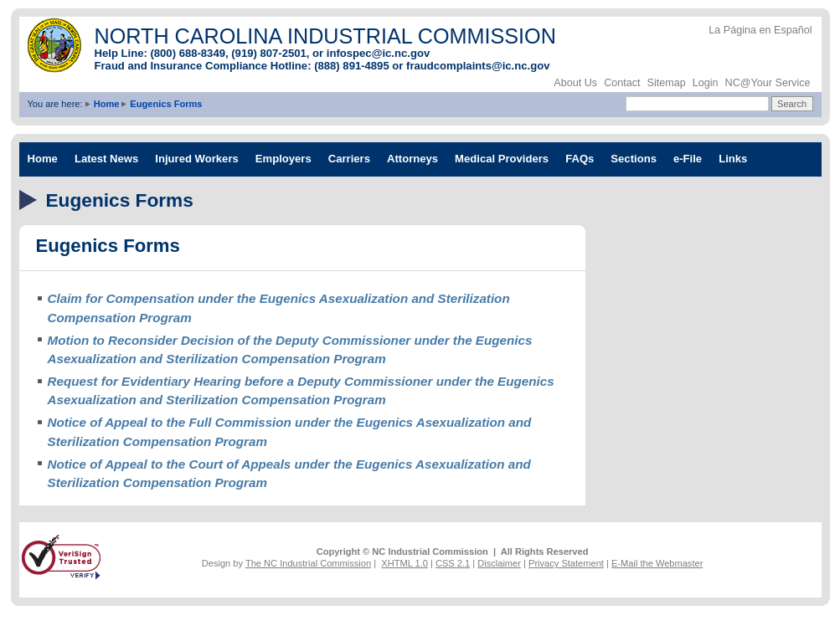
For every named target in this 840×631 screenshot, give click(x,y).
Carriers (349, 159)
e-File (688, 159)
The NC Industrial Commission (308, 563)
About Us (575, 83)
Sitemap (667, 83)
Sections (634, 159)
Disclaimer (499, 563)
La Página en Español (760, 30)
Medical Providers (502, 159)
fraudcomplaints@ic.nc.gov (478, 66)
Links (733, 159)
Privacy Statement (566, 563)
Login (706, 83)
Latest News (106, 159)
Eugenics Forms (166, 104)
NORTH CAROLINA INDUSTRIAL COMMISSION (325, 36)
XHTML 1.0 (405, 563)
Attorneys (412, 159)
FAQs (580, 159)
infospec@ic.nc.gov (378, 53)
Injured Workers (196, 159)
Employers (283, 159)
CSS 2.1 (453, 563)
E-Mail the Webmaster (657, 563)
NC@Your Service (768, 83)
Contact (622, 83)
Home (107, 104)
